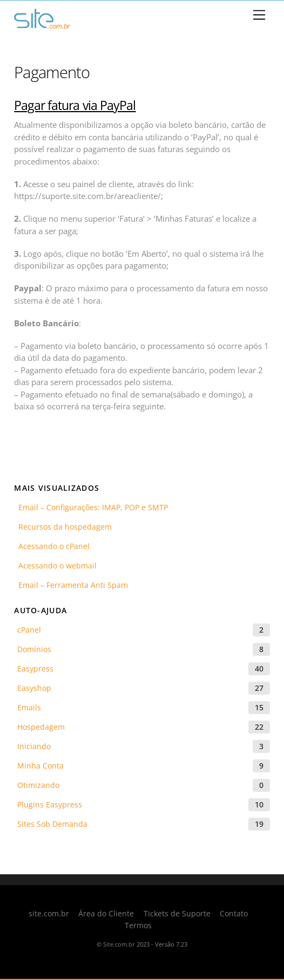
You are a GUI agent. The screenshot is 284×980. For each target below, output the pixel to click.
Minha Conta (40, 766)
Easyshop (34, 688)
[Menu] (259, 15)
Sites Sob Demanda (52, 824)
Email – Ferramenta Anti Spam (71, 585)
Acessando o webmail (55, 566)
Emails (29, 707)
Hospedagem (41, 727)
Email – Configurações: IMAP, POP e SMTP (91, 507)
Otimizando (38, 785)
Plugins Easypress (50, 804)
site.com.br (49, 914)
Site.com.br (119, 944)
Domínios (34, 649)
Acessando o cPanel (52, 546)
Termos (138, 926)
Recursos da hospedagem (63, 527)
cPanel (29, 630)
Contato (234, 914)
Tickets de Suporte (177, 914)
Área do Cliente (106, 914)
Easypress (35, 669)
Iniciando (34, 746)
